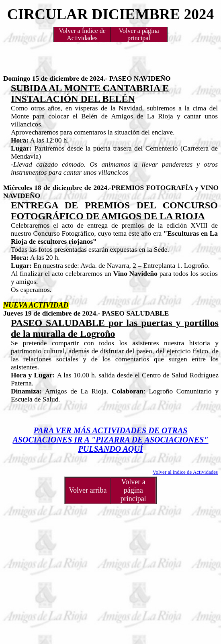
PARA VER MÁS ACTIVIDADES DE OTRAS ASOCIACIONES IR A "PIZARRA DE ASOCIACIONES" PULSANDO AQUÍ (110, 440)
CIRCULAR (48, 14)
